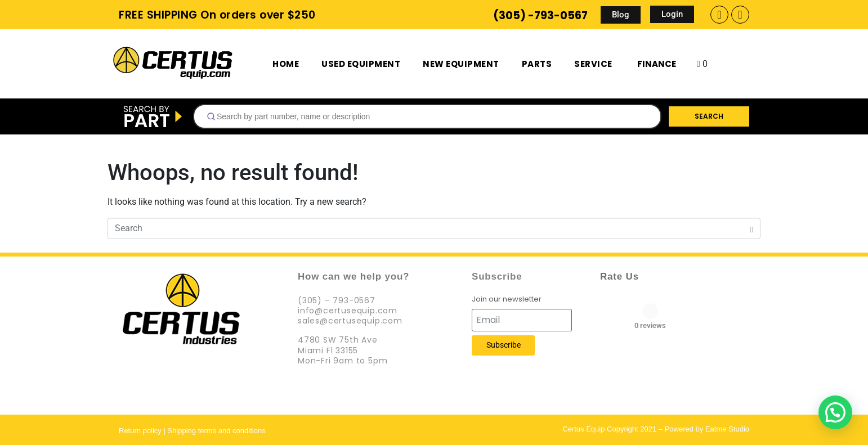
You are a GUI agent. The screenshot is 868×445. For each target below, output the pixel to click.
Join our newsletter (507, 300)
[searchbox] (432, 116)
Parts (537, 64)
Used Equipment (361, 64)
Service (593, 64)
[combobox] (427, 116)
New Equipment (461, 64)
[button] (835, 412)
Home (286, 64)
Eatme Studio (727, 429)
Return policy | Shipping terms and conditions (192, 431)
